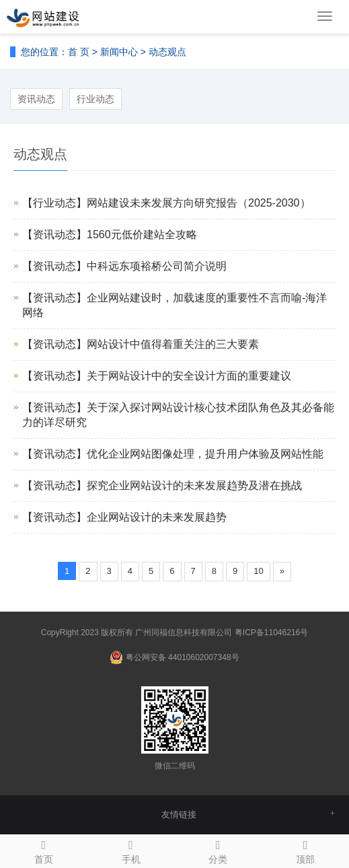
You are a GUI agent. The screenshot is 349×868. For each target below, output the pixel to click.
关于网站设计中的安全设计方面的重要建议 (189, 376)
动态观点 (167, 52)
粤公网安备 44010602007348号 (183, 657)
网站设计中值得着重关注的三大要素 (173, 344)
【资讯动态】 (54, 234)
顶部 (305, 850)
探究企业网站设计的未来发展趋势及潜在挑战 (194, 485)
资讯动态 (36, 99)
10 (258, 571)
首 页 (79, 52)
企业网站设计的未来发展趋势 (157, 517)
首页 (44, 850)
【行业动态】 (54, 203)
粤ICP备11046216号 (271, 632)
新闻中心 (119, 52)
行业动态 (95, 99)
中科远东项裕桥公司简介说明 (157, 266)
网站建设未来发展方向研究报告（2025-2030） (199, 203)
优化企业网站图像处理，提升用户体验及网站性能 (205, 454)
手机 (131, 850)
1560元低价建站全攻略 (142, 234)
